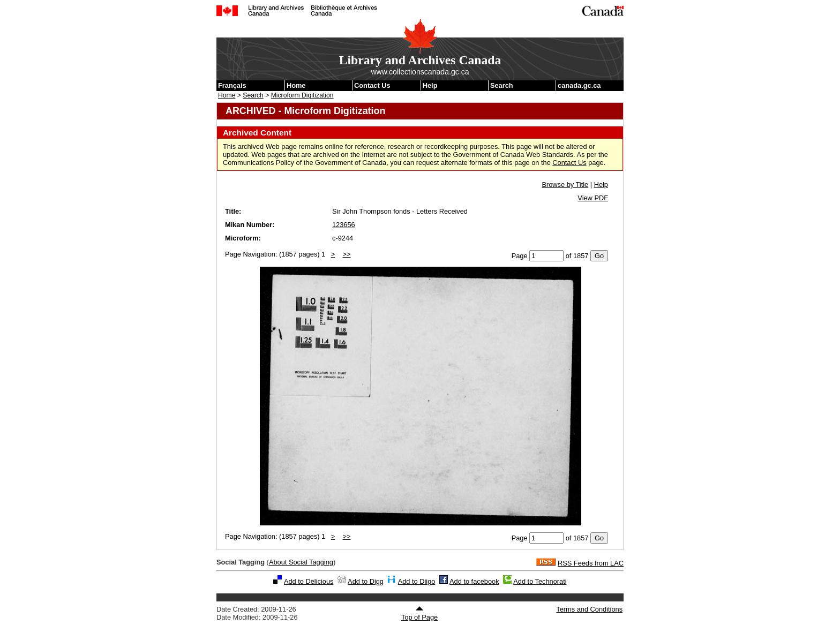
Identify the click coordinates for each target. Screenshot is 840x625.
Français (232, 85)
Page (520, 256)
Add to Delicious (309, 581)
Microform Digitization (302, 95)
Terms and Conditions (589, 609)
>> (347, 254)
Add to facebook (474, 581)
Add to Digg (366, 581)
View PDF (593, 198)
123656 (344, 225)
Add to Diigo (417, 581)
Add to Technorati (540, 581)
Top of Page (419, 613)
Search (502, 85)
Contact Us (372, 85)
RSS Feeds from (591, 563)
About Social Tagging (301, 562)
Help (430, 85)
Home (296, 85)
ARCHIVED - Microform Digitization (305, 111)
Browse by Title (565, 185)
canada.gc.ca (579, 85)
